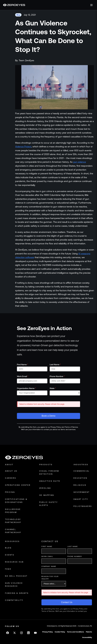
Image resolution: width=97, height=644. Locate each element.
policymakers (83, 506)
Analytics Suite (50, 481)
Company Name (49, 566)
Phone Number (57, 376)
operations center (18, 485)
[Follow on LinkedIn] (28, 633)
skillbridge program (13, 511)
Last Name (55, 364)
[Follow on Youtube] (35, 633)
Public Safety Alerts (49, 504)
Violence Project (23, 147)
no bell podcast (16, 576)
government (82, 492)
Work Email (23, 376)
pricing (10, 492)
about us (11, 471)
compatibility (14, 600)
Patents (89, 632)
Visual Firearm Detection (49, 472)
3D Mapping (47, 495)
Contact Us (67, 602)
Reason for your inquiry (50, 578)
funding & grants (17, 593)
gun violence (80, 162)
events (10, 555)
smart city (81, 499)
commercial (82, 471)
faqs (8, 569)
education (80, 478)
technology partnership (13, 521)
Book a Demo (48, 416)
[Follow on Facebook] (8, 633)
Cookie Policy (60, 632)
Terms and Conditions (75, 632)
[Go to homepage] (14, 5)
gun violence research (14, 585)
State (53, 388)
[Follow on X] (15, 633)
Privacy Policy (48, 632)
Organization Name (26, 388)
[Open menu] (91, 5)
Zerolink (45, 488)
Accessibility (87, 637)
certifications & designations (16, 501)
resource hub (14, 562)
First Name (22, 364)
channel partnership (13, 531)
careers (11, 478)
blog (8, 548)
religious (80, 485)
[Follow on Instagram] (21, 633)
